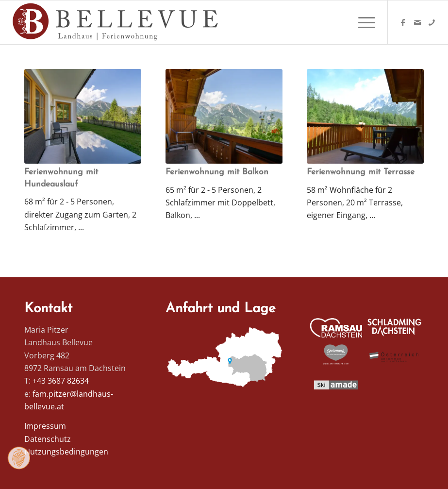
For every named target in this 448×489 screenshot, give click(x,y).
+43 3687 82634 (61, 381)
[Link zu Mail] (417, 22)
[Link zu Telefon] (432, 22)
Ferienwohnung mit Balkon (217, 172)
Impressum (45, 426)
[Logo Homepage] (116, 22)
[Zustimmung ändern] (19, 458)
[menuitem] (362, 22)
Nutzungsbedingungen (66, 452)
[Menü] (362, 22)
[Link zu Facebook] (403, 22)
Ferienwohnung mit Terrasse (361, 172)
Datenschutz (48, 439)
